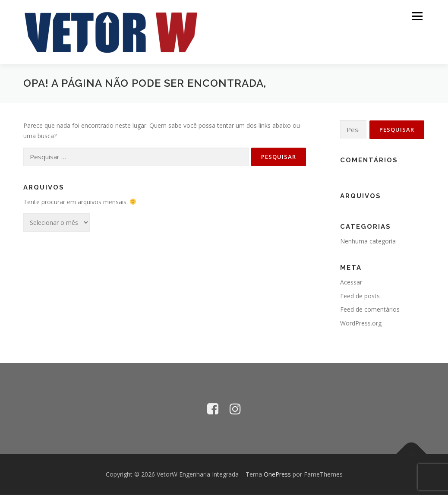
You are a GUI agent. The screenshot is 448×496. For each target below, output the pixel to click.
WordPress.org (361, 324)
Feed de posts (360, 297)
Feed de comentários (370, 311)
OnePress (277, 475)
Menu (417, 16)
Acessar (351, 283)
